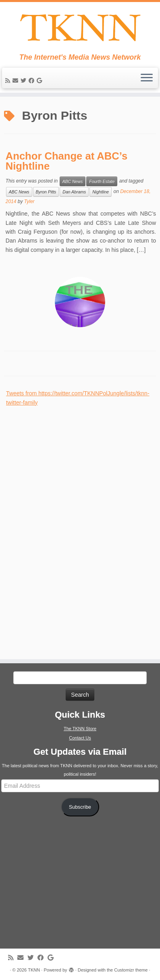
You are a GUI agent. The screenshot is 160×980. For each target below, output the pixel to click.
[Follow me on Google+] (41, 81)
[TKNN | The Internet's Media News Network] (80, 28)
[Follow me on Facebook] (33, 81)
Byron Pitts (46, 192)
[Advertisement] (66, 528)
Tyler (29, 201)
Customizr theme (131, 970)
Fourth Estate (102, 181)
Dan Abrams (74, 192)
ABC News (73, 181)
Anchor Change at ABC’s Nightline (66, 161)
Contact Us (80, 738)
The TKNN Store (80, 729)
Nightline (101, 192)
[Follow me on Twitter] (25, 81)
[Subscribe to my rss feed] (9, 81)
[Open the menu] (147, 78)
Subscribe (80, 807)
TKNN (34, 970)
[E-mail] (17, 81)
